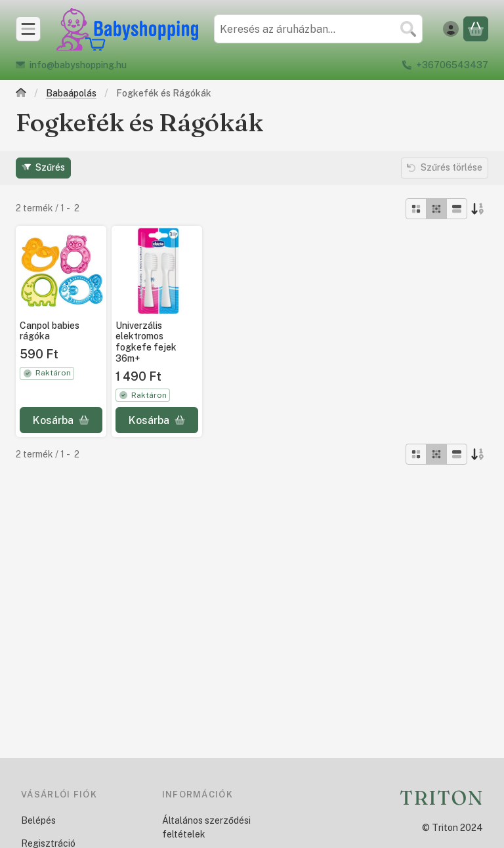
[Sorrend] (478, 209)
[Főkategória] (21, 94)
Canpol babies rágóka (50, 330)
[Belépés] (451, 29)
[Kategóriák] (28, 29)
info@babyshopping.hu (78, 65)
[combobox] (318, 29)
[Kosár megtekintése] (476, 29)
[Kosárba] (61, 420)
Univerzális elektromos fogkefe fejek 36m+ (146, 341)
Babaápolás (71, 93)
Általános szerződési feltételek (206, 827)
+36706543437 (452, 65)
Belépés (38, 820)
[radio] (416, 209)
